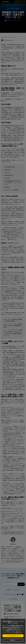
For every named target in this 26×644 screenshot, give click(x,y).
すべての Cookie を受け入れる (13, 636)
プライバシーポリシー (9, 632)
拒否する (13, 640)
